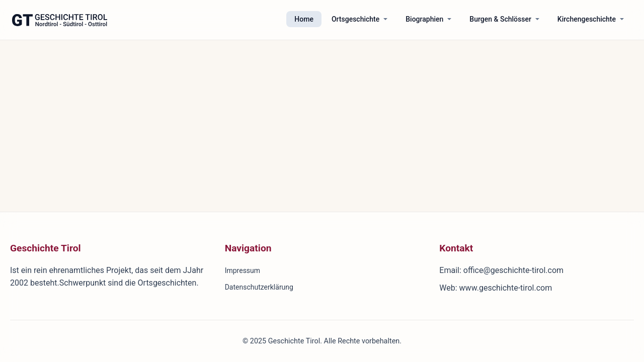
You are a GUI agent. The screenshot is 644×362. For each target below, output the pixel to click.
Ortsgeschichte (355, 19)
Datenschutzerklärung (259, 287)
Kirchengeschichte (587, 19)
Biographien (424, 19)
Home (304, 19)
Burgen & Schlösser (500, 19)
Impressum (243, 270)
